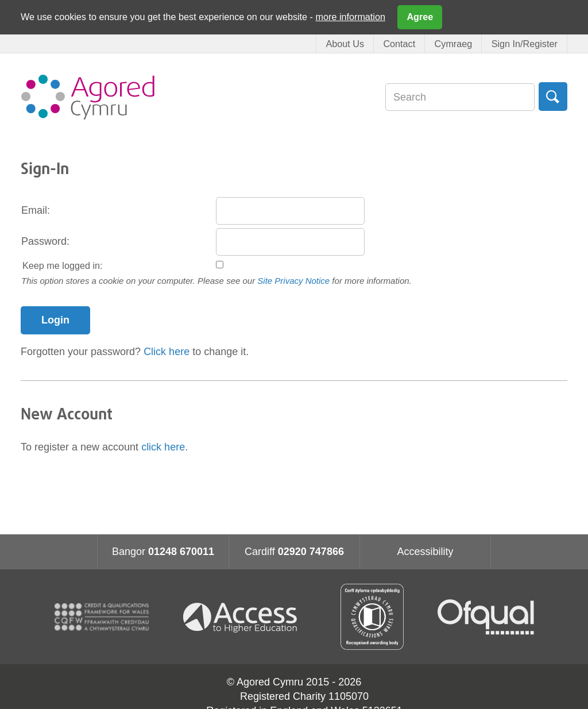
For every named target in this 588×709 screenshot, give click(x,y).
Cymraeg (454, 44)
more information (351, 17)
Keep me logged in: (63, 265)
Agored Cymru (88, 97)
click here (163, 447)
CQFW (102, 617)
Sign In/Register (525, 44)
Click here (167, 352)
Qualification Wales (372, 617)
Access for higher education (245, 617)
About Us (345, 44)
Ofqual (486, 617)
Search (553, 97)
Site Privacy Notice (293, 281)
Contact (399, 44)
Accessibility (425, 552)
